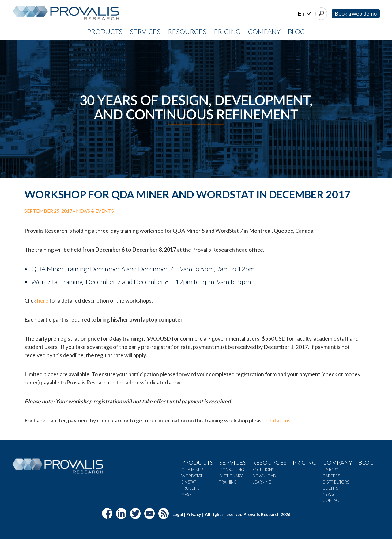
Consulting (232, 470)
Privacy (194, 514)
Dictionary (231, 476)
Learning (262, 482)
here (43, 300)
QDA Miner (192, 470)
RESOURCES (187, 31)
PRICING (227, 31)
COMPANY (264, 31)
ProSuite (190, 488)
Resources (269, 462)
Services (233, 462)
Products (197, 462)
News (328, 494)
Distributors (336, 482)
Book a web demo (356, 13)
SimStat (189, 482)
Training (228, 482)
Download (264, 476)
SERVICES (145, 31)
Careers (331, 476)
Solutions (263, 470)
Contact (332, 500)
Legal (178, 514)
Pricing (305, 462)
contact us (278, 420)
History (330, 470)
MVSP (186, 494)
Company (337, 462)
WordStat (192, 476)
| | (304, 14)
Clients (330, 488)
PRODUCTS (105, 31)
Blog (296, 31)
